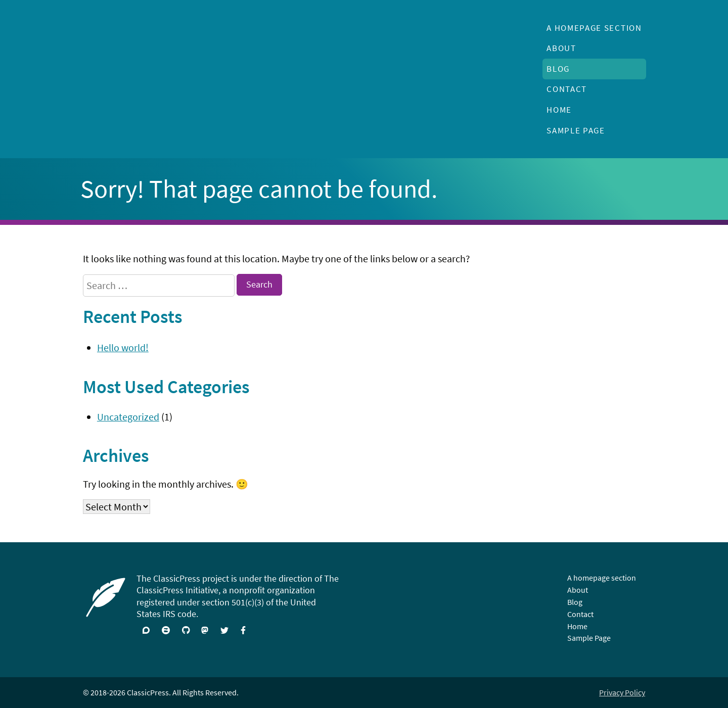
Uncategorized (128, 417)
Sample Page (576, 130)
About (561, 48)
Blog (558, 69)
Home (559, 110)
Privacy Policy (622, 692)
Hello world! (123, 347)
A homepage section (594, 28)
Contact (567, 89)
